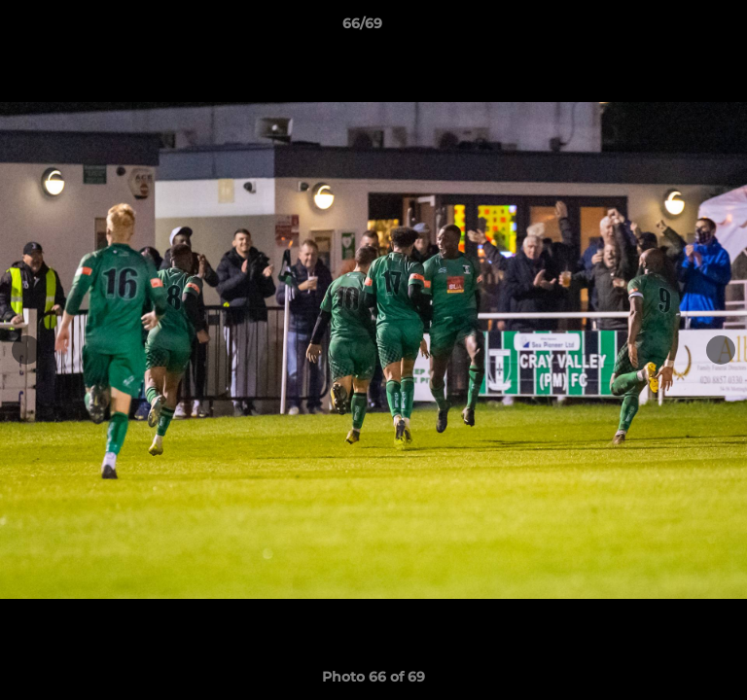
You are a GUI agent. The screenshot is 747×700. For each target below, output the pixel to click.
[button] (677, 28)
